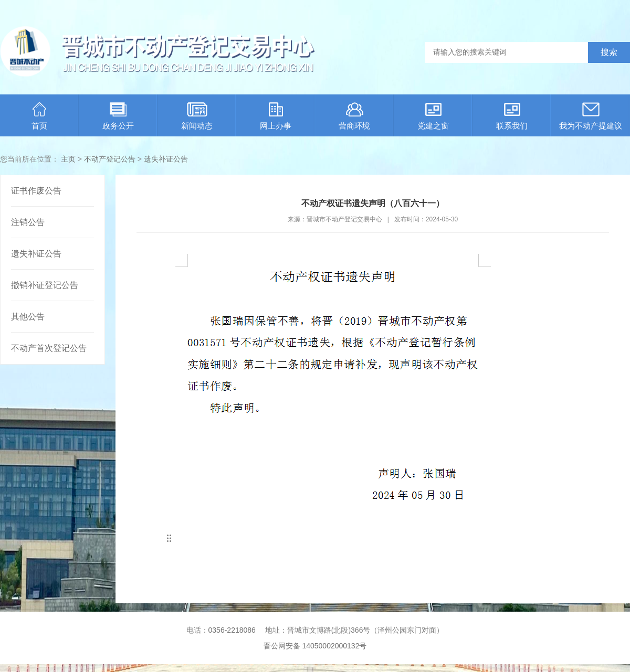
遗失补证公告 (166, 159)
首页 (39, 116)
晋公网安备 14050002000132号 (315, 646)
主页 (68, 159)
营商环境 (354, 116)
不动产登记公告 (110, 159)
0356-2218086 (232, 630)
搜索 (609, 52)
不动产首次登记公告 (49, 348)
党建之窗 (433, 116)
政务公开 (118, 116)
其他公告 (28, 317)
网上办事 (276, 116)
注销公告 (28, 222)
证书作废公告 (36, 191)
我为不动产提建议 (591, 116)
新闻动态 (197, 116)
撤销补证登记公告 (45, 285)
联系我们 (512, 116)
